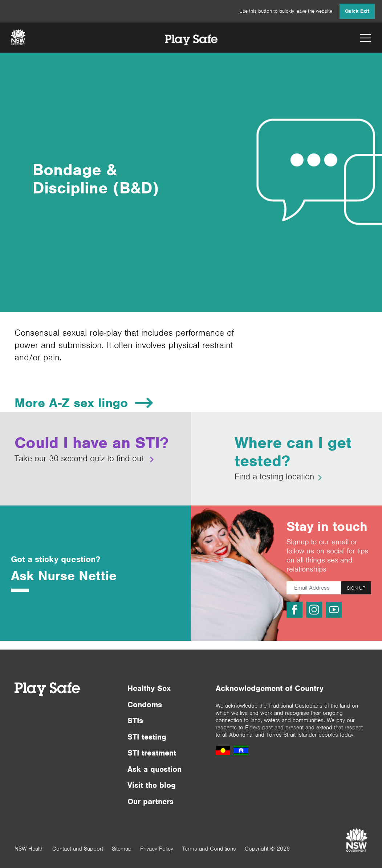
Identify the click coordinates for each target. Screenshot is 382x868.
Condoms (145, 705)
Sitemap (122, 849)
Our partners (151, 801)
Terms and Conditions (209, 849)
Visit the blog (152, 785)
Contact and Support (78, 849)
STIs (135, 720)
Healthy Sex (149, 688)
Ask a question (155, 769)
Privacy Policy (157, 849)
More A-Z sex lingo (71, 403)
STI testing (147, 737)
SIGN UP (356, 588)
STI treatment (152, 753)
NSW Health (29, 849)
